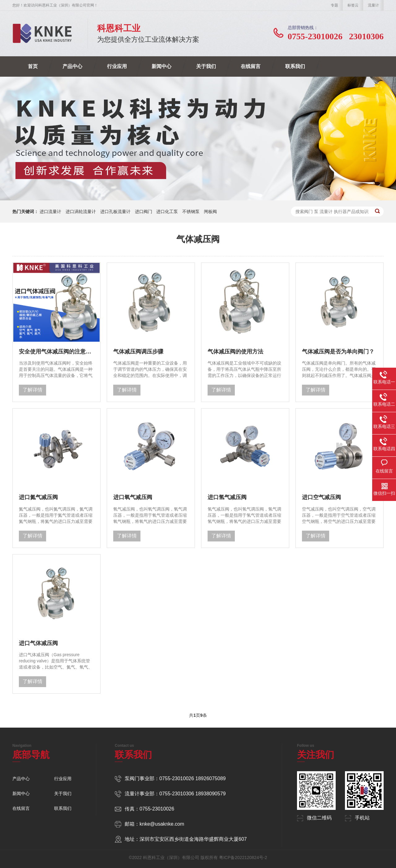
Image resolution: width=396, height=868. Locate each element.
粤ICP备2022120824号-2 (243, 857)
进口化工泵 (167, 212)
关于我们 (206, 66)
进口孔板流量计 (115, 212)
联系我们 (295, 66)
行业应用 (117, 66)
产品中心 (72, 66)
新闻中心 (161, 66)
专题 (334, 5)
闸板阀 (210, 212)
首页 (33, 66)
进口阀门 (144, 212)
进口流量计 (50, 212)
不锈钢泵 (191, 212)
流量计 (373, 5)
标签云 (353, 5)
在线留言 (251, 66)
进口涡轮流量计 (81, 212)
